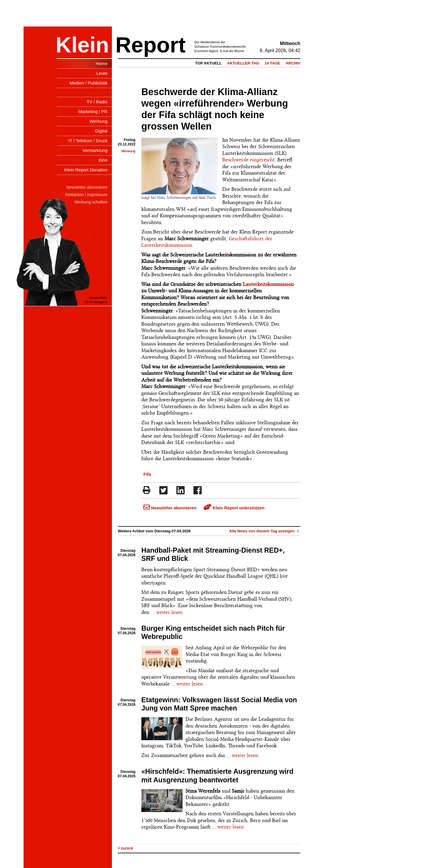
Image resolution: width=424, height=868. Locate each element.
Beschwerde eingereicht (249, 160)
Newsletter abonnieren (170, 508)
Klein (82, 45)
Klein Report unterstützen (234, 508)
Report (150, 45)
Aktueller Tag (243, 63)
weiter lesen (169, 612)
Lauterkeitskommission (268, 284)
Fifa (147, 474)
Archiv (293, 63)
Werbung (129, 151)
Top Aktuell (208, 63)
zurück (126, 848)
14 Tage (273, 63)
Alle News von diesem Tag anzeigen (265, 531)
